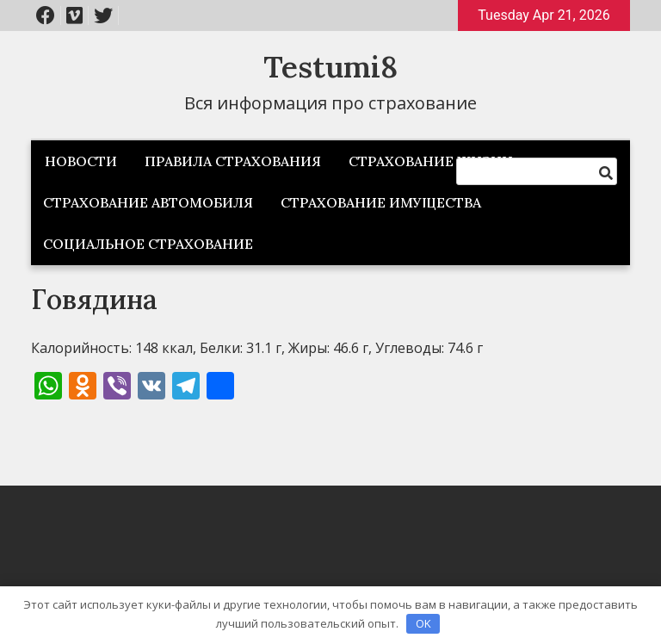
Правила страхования (233, 161)
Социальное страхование (148, 244)
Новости (81, 161)
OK (423, 623)
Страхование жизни (431, 161)
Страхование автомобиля (148, 202)
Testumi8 (330, 67)
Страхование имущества (381, 202)
